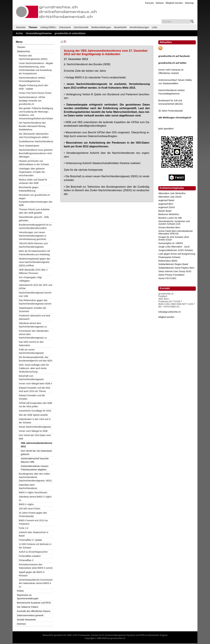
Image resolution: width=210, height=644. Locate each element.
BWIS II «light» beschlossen (33, 492)
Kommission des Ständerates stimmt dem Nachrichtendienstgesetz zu (34, 334)
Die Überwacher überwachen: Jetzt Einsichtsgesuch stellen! (34, 136)
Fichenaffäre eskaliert (30, 556)
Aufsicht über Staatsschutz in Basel (34, 534)
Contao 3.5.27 (98, 635)
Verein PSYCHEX (167, 278)
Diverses (21, 624)
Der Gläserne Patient (28, 607)
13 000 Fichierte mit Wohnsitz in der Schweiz (35, 546)
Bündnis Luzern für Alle (170, 218)
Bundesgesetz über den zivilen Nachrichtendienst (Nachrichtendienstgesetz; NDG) (35, 477)
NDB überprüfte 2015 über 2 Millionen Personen (33, 271)
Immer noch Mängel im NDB (33, 431)
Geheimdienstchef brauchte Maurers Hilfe (35, 460)
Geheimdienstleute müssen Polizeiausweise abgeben (35, 468)
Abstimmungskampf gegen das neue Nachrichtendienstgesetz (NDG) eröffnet (35, 262)
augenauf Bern (166, 204)
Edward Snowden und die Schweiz (32, 397)
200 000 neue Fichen (30, 509)
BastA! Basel (165, 211)
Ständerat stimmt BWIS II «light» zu (35, 498)
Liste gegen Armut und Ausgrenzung (177, 254)
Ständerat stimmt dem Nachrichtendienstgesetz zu (33, 325)
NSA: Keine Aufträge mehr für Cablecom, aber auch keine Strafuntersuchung (34, 368)
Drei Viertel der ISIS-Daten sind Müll (35, 437)
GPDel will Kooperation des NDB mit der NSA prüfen (36, 405)
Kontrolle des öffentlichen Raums (34, 611)
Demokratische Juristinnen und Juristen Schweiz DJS (174, 223)
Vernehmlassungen (139, 27)
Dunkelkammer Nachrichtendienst (36, 141)
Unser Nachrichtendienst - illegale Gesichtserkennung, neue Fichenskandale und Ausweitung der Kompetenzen (36, 68)
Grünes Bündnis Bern (169, 227)
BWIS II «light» (26, 504)
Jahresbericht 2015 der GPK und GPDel (36, 287)
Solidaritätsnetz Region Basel (173, 264)
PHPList (144, 635)
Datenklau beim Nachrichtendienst (28, 487)
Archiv (19, 33)
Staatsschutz (23, 51)
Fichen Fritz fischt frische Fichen (35, 93)
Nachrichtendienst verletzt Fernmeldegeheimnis (32, 79)
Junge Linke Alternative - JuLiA (174, 247)
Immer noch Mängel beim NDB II (35, 384)
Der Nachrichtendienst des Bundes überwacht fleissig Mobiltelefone (32, 126)
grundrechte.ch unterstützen (70, 33)
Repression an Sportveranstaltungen (28, 597)
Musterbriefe (120, 27)
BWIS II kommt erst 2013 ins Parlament (33, 522)
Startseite (21, 27)
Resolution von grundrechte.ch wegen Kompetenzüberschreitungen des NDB (36, 200)
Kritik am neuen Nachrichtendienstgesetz (31, 351)
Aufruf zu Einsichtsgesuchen (33, 552)
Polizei (20, 591)
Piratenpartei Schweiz (169, 257)
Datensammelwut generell (30, 615)
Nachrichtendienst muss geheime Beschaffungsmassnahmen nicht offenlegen (36, 153)
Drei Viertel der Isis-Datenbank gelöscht (36, 453)
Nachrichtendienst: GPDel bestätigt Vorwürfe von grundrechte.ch (32, 101)
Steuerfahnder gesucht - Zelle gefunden (34, 219)
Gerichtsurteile (81, 27)
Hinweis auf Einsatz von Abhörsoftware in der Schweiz (34, 163)
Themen (33, 27)
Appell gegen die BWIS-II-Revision (32, 574)
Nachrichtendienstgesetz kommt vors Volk (35, 294)
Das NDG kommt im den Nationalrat (31, 344)
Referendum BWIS (168, 261)
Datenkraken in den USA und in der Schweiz (35, 421)
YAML (69, 635)
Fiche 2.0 (24, 528)
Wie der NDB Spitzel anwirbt (33, 415)
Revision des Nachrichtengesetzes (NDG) (33, 57)
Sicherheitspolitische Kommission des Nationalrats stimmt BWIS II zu (36, 583)
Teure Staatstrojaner (29, 146)
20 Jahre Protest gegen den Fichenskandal (33, 515)
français (150, 3)
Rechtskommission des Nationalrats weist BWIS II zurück (36, 566)
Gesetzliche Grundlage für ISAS (35, 411)
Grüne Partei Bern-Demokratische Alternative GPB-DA (176, 232)
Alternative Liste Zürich (170, 197)
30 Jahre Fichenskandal (170, 111)
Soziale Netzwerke (26, 620)
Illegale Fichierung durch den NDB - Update (34, 87)
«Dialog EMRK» (48, 27)
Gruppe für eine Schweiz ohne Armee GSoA (174, 238)
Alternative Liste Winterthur (172, 193)
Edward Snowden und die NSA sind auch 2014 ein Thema (35, 389)
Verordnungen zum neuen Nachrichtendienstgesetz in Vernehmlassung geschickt (33, 236)
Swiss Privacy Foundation (171, 275)
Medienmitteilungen (101, 27)
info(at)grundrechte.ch (169, 312)
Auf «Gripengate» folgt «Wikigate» (30, 279)
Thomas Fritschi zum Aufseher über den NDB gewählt (34, 211)
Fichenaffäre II (26, 560)
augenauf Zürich (167, 207)
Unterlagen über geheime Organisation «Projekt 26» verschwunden (32, 172)
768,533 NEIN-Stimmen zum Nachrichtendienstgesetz (33, 245)
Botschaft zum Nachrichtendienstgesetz (31, 378)
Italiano (160, 3)
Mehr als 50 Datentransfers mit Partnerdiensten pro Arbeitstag (34, 253)
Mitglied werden (174, 3)
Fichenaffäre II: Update (30, 540)
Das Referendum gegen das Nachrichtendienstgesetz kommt (35, 302)
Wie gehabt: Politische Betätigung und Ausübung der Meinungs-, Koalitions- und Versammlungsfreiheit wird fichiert (36, 113)
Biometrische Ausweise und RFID (34, 603)
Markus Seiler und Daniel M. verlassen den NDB (33, 181)
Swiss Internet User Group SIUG (175, 271)
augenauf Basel (166, 200)
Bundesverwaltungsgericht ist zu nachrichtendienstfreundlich (35, 226)
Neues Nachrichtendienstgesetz (35, 427)
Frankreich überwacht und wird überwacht (34, 317)
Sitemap (189, 3)
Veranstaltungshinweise (39, 33)
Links (154, 27)
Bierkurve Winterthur (169, 214)
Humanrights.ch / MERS (171, 243)
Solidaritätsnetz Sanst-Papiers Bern (176, 268)
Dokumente (65, 27)
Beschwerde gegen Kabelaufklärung (29, 189)
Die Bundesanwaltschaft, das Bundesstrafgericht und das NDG (36, 359)
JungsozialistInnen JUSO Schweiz (176, 250)
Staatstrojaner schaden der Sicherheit (33, 310)
